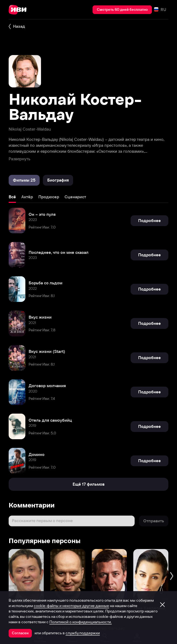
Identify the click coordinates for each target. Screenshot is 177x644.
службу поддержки (83, 633)
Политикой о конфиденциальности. (81, 622)
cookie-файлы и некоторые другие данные (71, 606)
